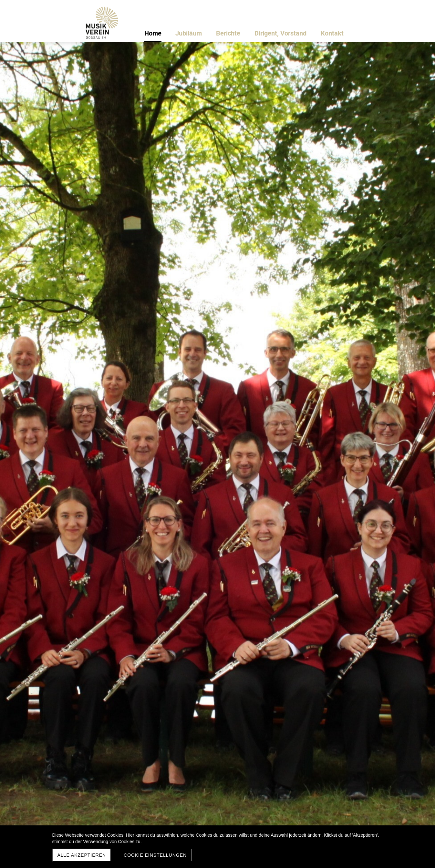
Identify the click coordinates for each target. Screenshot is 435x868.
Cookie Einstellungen (155, 855)
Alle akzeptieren (82, 855)
